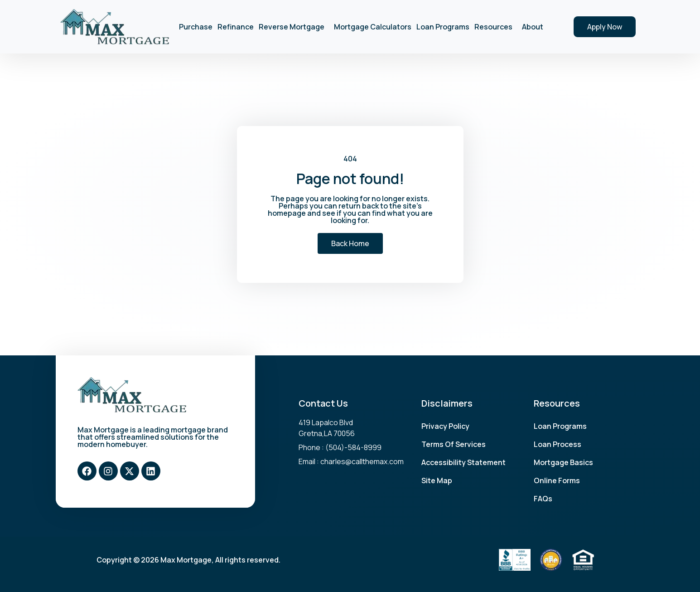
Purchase (196, 27)
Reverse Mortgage (294, 27)
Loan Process (558, 444)
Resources (496, 27)
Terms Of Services (454, 444)
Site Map (437, 480)
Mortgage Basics (563, 462)
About (535, 27)
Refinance (236, 27)
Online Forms (557, 480)
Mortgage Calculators (373, 27)
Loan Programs (443, 27)
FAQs (543, 499)
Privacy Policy (445, 426)
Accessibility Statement (463, 462)
